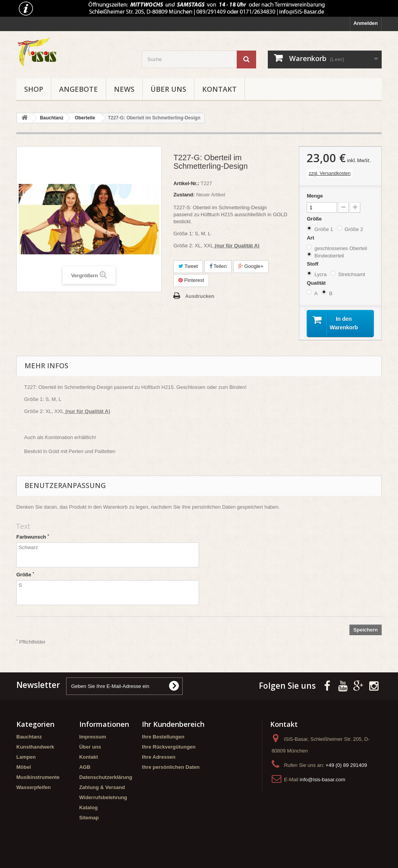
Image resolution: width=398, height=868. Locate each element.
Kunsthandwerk (35, 748)
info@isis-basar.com (322, 781)
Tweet (188, 266)
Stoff (313, 264)
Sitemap (89, 819)
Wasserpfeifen (33, 788)
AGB (85, 768)
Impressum (93, 738)
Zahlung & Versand (102, 788)
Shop (34, 89)
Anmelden (366, 23)
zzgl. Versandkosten (329, 173)
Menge (315, 196)
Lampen (26, 758)
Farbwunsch (33, 538)
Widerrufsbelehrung (103, 799)
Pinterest (191, 280)
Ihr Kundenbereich (173, 725)
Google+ (251, 266)
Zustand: (184, 195)
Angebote (79, 89)
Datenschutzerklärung (106, 778)
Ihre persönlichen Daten (171, 768)
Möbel (24, 768)
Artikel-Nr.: (186, 183)
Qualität (317, 283)
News (124, 89)
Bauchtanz (29, 738)
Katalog (89, 809)
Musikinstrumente (38, 778)
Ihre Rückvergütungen (169, 748)
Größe (315, 219)
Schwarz (108, 556)
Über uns (168, 89)
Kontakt (219, 89)
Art (311, 238)
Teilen (218, 266)
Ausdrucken (200, 296)
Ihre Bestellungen (163, 738)
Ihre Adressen (159, 758)
